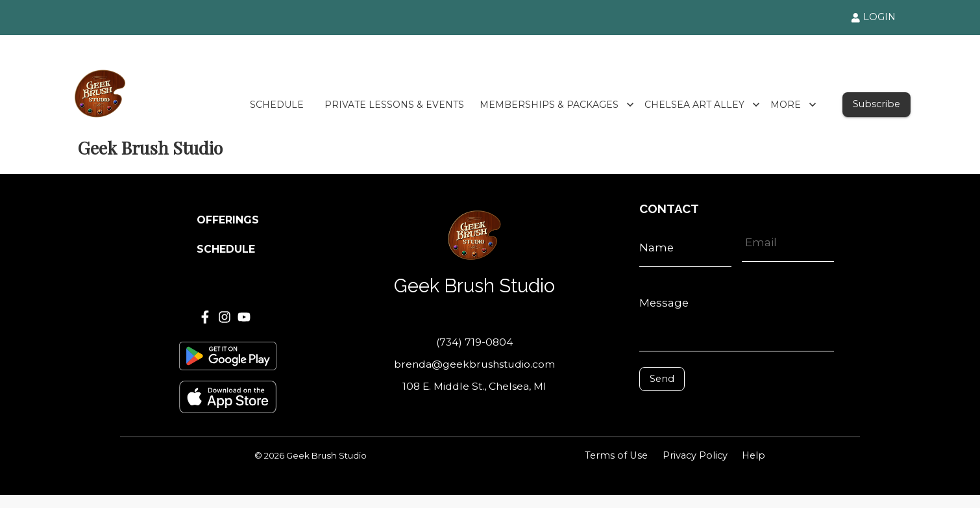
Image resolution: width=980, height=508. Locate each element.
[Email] (788, 242)
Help (753, 455)
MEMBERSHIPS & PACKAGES (557, 105)
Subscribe (876, 104)
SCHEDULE (277, 105)
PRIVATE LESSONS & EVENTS (394, 105)
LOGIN (874, 17)
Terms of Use (616, 455)
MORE (793, 105)
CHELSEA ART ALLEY (702, 105)
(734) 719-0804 (474, 342)
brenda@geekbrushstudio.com (474, 364)
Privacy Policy (695, 455)
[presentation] (697, 411)
